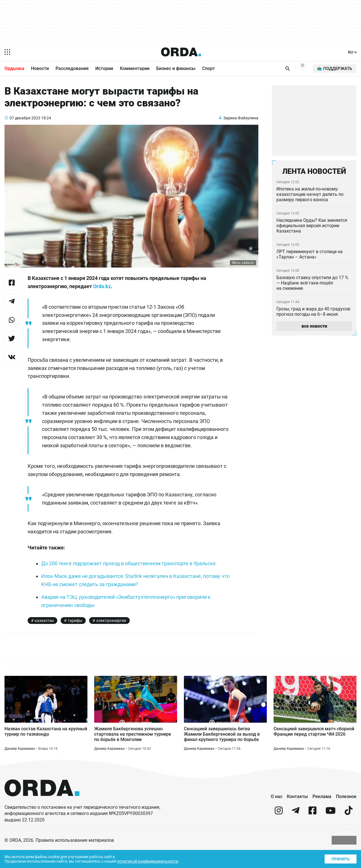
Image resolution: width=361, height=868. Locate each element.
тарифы (74, 634)
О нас (277, 814)
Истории (104, 69)
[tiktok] (349, 830)
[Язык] (353, 52)
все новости (314, 328)
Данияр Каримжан (20, 765)
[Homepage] (181, 52)
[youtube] (331, 830)
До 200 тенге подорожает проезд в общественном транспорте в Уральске (132, 577)
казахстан (44, 634)
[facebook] (312, 830)
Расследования (72, 69)
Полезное (346, 814)
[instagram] (279, 830)
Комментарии (135, 69)
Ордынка (14, 69)
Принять (340, 858)
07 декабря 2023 (25, 123)
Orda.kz (109, 291)
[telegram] (296, 830)
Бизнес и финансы (176, 69)
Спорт (209, 69)
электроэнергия (111, 634)
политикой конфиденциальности (153, 861)
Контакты (297, 814)
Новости (40, 69)
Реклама (322, 814)
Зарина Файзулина (240, 123)
